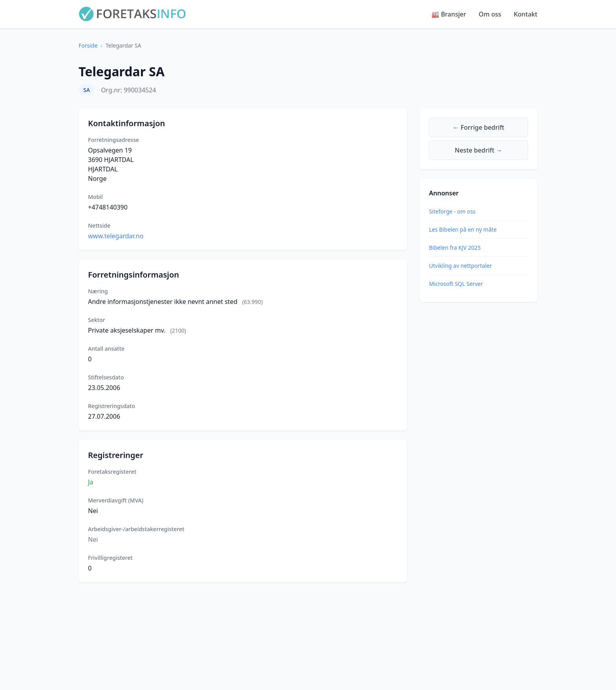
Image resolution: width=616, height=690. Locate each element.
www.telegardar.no (116, 236)
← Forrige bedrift (478, 127)
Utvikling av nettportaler (460, 266)
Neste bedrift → (479, 150)
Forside (88, 45)
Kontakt (526, 14)
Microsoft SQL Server (456, 284)
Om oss (490, 14)
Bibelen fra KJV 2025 (455, 247)
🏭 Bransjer (449, 14)
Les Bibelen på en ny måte (463, 229)
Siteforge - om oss (452, 211)
